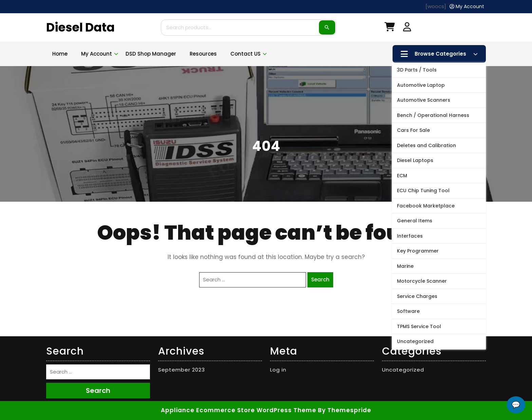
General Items (415, 221)
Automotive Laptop (421, 85)
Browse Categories (439, 54)
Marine (405, 266)
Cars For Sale (413, 130)
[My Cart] (389, 28)
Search (327, 27)
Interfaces (410, 236)
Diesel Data (80, 27)
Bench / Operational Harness (433, 115)
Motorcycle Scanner (422, 281)
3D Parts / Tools (417, 70)
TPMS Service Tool (419, 326)
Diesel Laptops (415, 160)
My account (97, 54)
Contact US (245, 54)
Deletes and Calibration (426, 145)
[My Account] (467, 7)
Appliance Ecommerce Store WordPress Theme (239, 410)
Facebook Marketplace (426, 206)
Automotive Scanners (424, 100)
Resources (203, 54)
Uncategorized (415, 341)
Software (408, 311)
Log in (278, 370)
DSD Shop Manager (151, 54)
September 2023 (182, 370)
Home (60, 54)
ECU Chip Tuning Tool (423, 191)
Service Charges (417, 296)
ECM (402, 176)
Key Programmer (418, 251)
